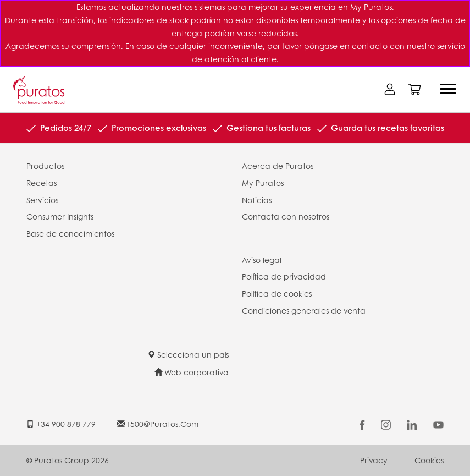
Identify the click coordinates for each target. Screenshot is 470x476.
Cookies (429, 460)
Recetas (42, 183)
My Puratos (263, 183)
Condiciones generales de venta (304, 310)
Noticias (257, 200)
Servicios (42, 200)
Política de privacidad (284, 276)
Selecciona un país (188, 354)
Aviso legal (262, 260)
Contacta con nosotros (286, 216)
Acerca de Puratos (278, 166)
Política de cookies (277, 293)
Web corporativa (192, 372)
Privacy (374, 460)
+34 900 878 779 (61, 424)
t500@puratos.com (158, 424)
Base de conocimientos (70, 233)
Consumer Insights (60, 216)
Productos (45, 166)
